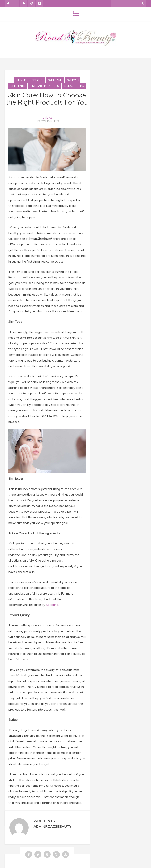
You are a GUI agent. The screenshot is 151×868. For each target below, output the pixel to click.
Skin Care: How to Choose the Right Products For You (47, 99)
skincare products (45, 86)
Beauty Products (30, 80)
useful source (49, 416)
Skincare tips (74, 86)
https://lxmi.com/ (41, 239)
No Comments (47, 121)
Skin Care (55, 80)
